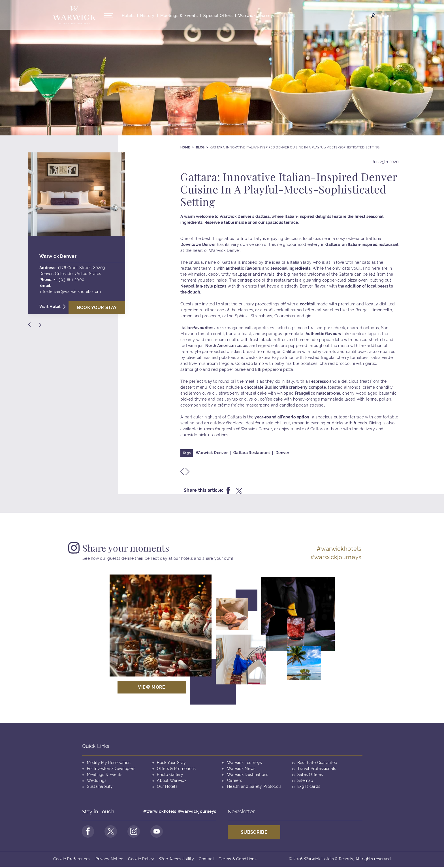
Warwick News (241, 769)
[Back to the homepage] (74, 17)
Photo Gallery (170, 775)
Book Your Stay (171, 763)
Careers (235, 780)
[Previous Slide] (29, 325)
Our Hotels (167, 786)
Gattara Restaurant (252, 453)
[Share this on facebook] (228, 491)
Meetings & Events (105, 775)
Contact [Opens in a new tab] (206, 860)
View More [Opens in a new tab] (151, 687)
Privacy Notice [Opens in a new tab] (109, 860)
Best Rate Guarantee (317, 763)
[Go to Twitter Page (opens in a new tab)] (113, 832)
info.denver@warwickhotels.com (70, 292)
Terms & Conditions (238, 860)
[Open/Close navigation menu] (108, 18)
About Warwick (172, 780)
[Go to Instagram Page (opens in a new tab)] (137, 832)
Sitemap (305, 780)
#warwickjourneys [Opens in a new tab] (336, 557)
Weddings (97, 780)
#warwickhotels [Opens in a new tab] (339, 549)
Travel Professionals (317, 769)
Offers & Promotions (176, 769)
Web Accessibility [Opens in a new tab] (176, 860)
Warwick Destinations (248, 775)
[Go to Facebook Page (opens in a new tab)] (89, 832)
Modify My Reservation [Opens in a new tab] (109, 763)
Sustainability (100, 786)
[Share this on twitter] (239, 491)
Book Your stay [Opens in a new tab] (97, 308)
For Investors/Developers (111, 769)
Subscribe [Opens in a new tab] (254, 832)
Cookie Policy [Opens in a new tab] (141, 860)
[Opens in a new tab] (161, 626)
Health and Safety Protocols (254, 786)
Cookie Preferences (72, 860)
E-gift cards (309, 786)
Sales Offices (310, 775)
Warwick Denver (212, 453)
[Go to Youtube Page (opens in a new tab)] (161, 832)
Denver (282, 453)
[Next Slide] (40, 325)
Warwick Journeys (245, 763)
